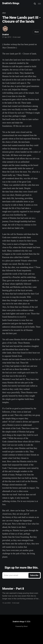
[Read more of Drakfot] (5, 29)
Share (37, 32)
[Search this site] (35, 4)
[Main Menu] (39, 4)
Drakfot (6, 34)
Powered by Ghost (21, 626)
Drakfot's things (11, 3)
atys (4, 13)
